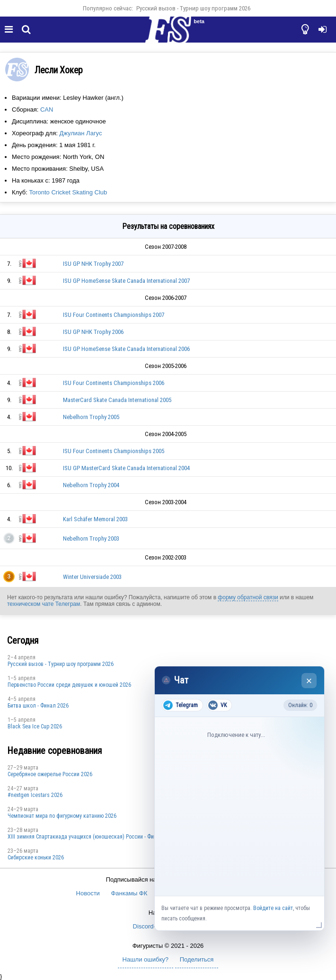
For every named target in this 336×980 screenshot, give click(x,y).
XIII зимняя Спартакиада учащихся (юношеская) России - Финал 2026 (92, 837)
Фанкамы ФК (129, 893)
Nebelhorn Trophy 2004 (91, 485)
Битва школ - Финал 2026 (38, 706)
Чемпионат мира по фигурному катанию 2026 (62, 816)
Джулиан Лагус (80, 133)
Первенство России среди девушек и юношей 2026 (69, 685)
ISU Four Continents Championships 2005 (114, 451)
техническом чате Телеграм (44, 604)
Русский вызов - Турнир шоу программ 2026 (193, 8)
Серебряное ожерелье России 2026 (50, 774)
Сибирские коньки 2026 (36, 857)
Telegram (181, 705)
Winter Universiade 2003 (92, 577)
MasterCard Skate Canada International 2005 (117, 400)
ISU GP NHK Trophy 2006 (93, 332)
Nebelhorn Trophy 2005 (91, 417)
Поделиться (197, 959)
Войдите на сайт (273, 908)
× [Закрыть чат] (309, 681)
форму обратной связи (248, 597)
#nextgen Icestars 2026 (35, 795)
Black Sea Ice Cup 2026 (35, 726)
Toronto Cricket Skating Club (68, 192)
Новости (88, 893)
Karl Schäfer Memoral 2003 (95, 519)
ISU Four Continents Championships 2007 (114, 315)
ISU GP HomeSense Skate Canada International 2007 (126, 281)
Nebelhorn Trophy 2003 (91, 538)
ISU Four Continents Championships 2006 (114, 383)
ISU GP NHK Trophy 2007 (93, 264)
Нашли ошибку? (146, 959)
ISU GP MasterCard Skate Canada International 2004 (126, 468)
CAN (47, 109)
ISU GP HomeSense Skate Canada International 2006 (126, 349)
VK (217, 705)
